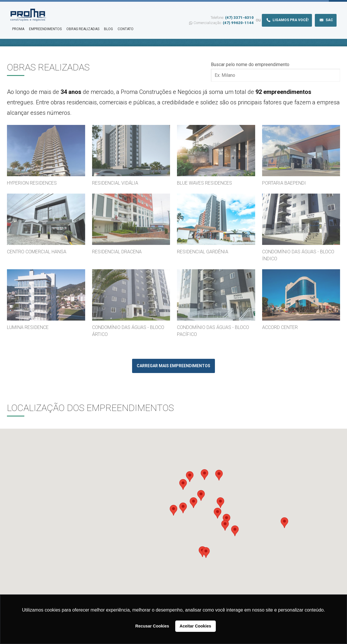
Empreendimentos (45, 29)
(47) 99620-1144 (238, 23)
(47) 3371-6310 (239, 18)
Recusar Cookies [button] (152, 626)
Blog (108, 29)
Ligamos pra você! (287, 20)
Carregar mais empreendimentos (173, 366)
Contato (126, 29)
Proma (18, 29)
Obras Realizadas (83, 29)
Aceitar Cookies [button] (195, 626)
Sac (326, 20)
